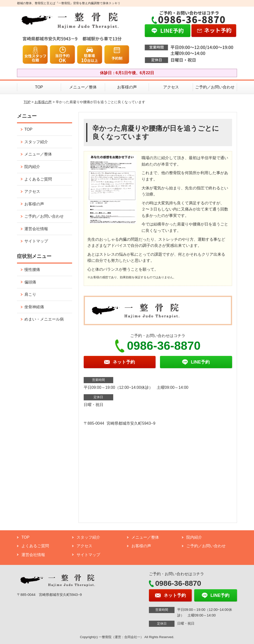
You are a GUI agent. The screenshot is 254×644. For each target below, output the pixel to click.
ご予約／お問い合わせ (215, 87)
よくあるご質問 (38, 179)
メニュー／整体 (83, 87)
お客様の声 (127, 87)
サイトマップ (36, 241)
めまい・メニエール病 (44, 319)
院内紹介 (32, 167)
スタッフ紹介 (36, 142)
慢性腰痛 (32, 270)
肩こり (30, 294)
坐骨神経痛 (34, 307)
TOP (39, 87)
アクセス (171, 87)
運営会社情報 (36, 229)
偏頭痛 (30, 282)
